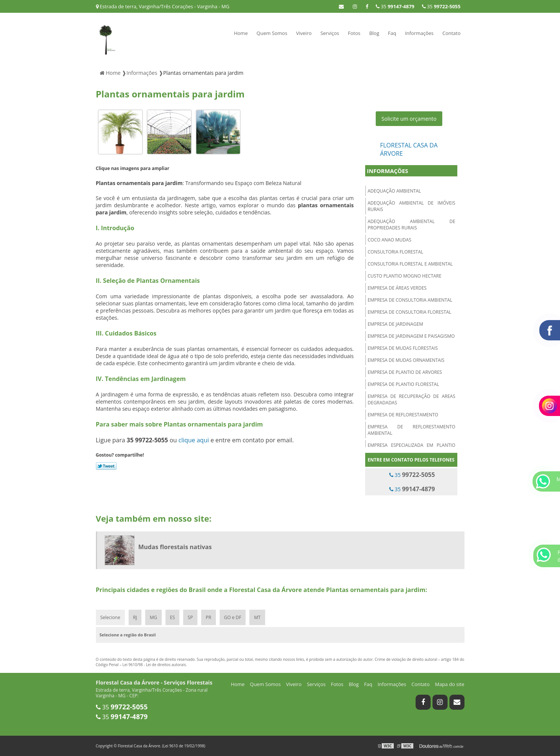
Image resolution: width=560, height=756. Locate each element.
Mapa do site (449, 684)
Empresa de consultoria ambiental (410, 300)
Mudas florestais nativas (175, 547)
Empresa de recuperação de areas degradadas (412, 399)
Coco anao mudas (390, 240)
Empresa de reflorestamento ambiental (412, 430)
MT (257, 617)
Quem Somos (272, 33)
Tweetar (106, 466)
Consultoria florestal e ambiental (410, 264)
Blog (374, 33)
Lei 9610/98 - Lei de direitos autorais (154, 665)
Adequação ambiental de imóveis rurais (412, 206)
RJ (135, 617)
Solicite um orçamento (409, 119)
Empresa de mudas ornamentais (406, 360)
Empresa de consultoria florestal (410, 312)
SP (190, 617)
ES (172, 617)
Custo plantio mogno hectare (405, 276)
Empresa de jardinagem (396, 324)
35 (441, 6)
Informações (419, 33)
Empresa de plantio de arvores (405, 372)
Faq (392, 33)
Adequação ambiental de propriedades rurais (412, 225)
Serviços (330, 33)
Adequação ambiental (395, 191)
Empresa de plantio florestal (404, 384)
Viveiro (304, 33)
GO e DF (233, 617)
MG (153, 617)
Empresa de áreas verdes (397, 288)
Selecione (110, 617)
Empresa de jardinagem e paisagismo (411, 336)
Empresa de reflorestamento (403, 415)
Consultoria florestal (396, 252)
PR (209, 617)
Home (241, 33)
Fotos (354, 33)
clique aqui (193, 440)
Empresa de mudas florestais (403, 348)
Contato (451, 33)
